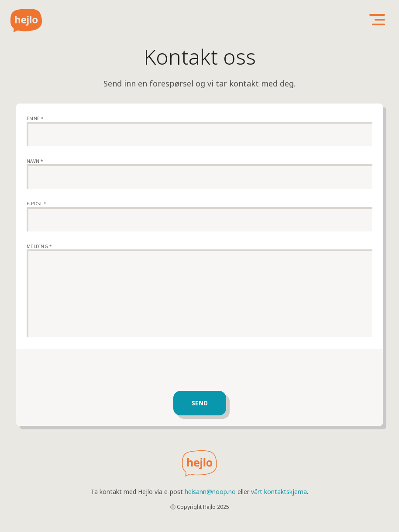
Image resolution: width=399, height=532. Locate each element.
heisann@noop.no (210, 492)
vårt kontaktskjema (279, 492)
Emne (35, 118)
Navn (35, 161)
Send (200, 403)
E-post (36, 204)
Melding (39, 246)
